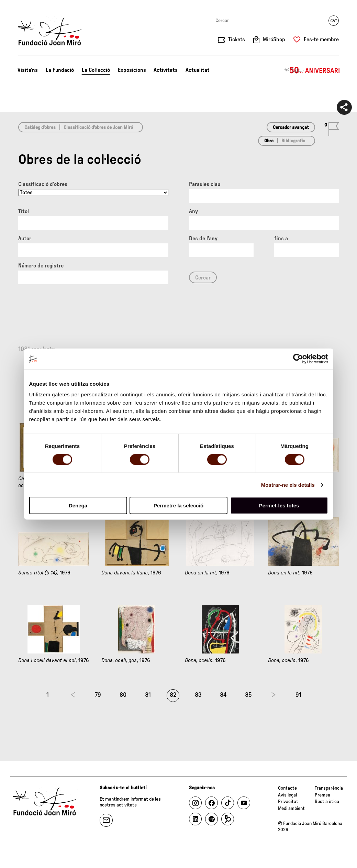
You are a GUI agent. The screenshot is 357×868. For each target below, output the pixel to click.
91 (298, 695)
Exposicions (132, 70)
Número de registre (41, 266)
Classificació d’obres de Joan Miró (98, 128)
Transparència (329, 788)
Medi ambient (291, 809)
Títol (24, 211)
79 (98, 695)
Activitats (166, 70)
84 (223, 695)
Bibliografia (293, 141)
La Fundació (60, 70)
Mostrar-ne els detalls (288, 485)
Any (193, 211)
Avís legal (287, 795)
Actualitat (198, 70)
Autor (25, 239)
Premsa (322, 795)
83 (198, 695)
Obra (269, 141)
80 (123, 695)
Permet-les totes (279, 506)
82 (173, 695)
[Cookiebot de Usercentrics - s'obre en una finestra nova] (298, 359)
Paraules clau (205, 184)
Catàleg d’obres (40, 128)
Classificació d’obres (43, 184)
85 (248, 695)
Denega (78, 506)
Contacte (287, 788)
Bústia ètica (327, 802)
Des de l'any (203, 239)
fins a (281, 239)
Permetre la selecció (178, 506)
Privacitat (288, 802)
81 (148, 695)
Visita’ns (28, 70)
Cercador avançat (291, 128)
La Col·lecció (96, 70)
